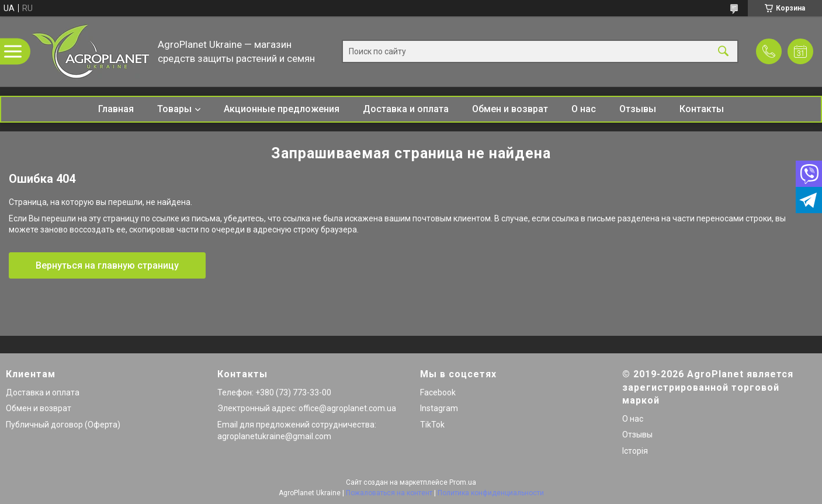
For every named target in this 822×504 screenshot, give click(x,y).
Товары (174, 109)
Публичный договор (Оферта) (63, 425)
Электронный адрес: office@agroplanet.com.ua (307, 408)
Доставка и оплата (406, 109)
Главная (116, 109)
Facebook (438, 392)
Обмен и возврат (510, 109)
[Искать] (723, 52)
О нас (584, 109)
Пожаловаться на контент (389, 493)
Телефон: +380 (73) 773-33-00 (274, 392)
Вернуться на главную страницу (107, 265)
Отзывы (638, 109)
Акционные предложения (282, 109)
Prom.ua (463, 482)
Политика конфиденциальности (491, 493)
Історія (635, 451)
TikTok (432, 425)
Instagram (439, 408)
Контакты (702, 109)
